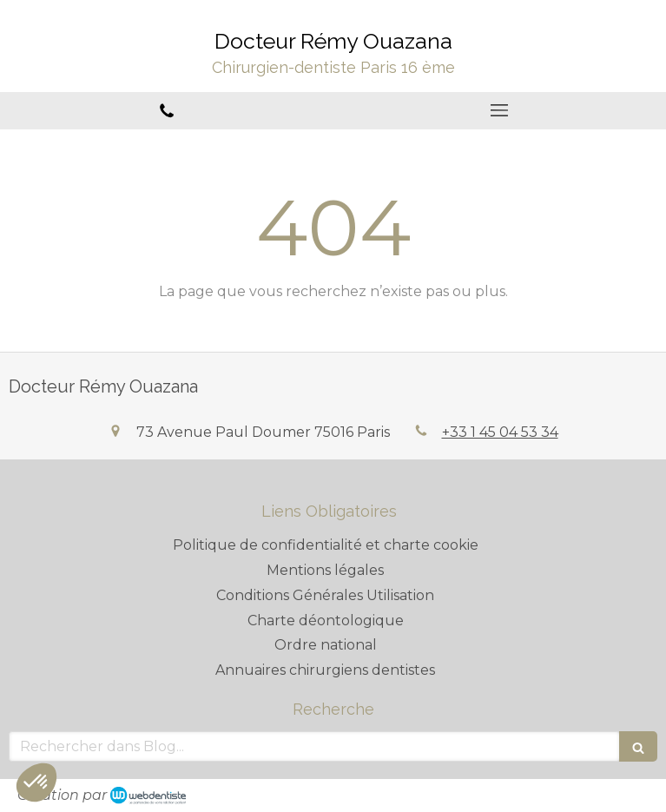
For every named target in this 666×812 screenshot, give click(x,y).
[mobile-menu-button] (500, 110)
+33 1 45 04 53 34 (500, 432)
